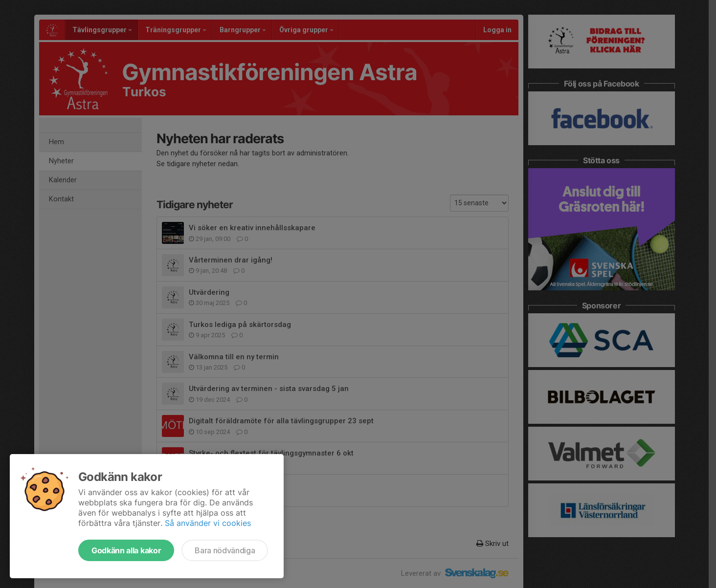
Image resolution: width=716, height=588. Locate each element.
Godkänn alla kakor (126, 550)
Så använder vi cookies (208, 523)
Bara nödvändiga (225, 550)
